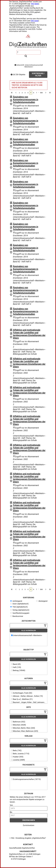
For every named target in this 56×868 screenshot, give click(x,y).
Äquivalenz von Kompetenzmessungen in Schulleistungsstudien (26, 99)
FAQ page (35, 21)
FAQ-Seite (35, 4)
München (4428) (19, 725)
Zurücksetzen (28, 825)
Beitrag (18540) (18, 670)
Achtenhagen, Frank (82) (22, 693)
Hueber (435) (17, 757)
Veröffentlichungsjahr (20, 613)
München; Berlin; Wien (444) (23, 728)
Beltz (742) (16, 751)
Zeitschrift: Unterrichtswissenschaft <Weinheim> (29, 66)
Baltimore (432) (18, 722)
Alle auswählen (29, 630)
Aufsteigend (16, 601)
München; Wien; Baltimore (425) (25, 731)
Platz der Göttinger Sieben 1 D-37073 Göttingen (22, 858)
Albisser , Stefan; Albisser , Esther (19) (27, 696)
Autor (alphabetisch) (19, 604)
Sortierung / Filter (38, 75)
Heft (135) (16, 667)
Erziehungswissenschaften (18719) (26, 779)
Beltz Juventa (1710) (20, 754)
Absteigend (42, 601)
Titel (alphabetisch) (19, 607)
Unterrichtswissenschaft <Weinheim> (27, 635)
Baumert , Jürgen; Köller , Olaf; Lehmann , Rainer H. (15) (28, 703)
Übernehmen (29, 820)
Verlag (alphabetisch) (20, 610)
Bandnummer (17, 616)
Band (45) (16, 664)
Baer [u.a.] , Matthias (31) (22, 699)
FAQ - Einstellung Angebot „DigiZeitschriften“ (28, 838)
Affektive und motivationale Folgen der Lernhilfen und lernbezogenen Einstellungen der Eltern (29, 334)
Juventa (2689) (18, 760)
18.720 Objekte (18, 75)
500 (41, 93)
